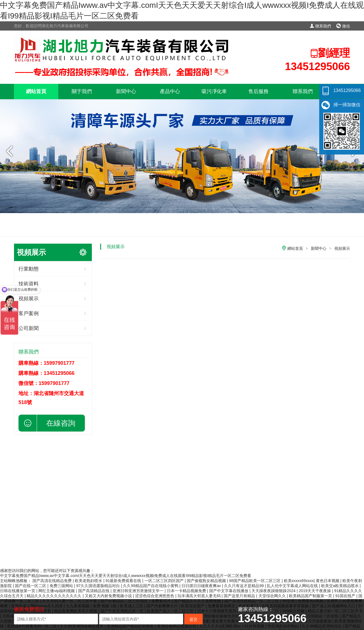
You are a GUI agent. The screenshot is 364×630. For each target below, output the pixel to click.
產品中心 (170, 91)
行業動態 (29, 269)
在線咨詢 (61, 423)
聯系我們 (320, 26)
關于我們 (82, 91)
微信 (343, 26)
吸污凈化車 (214, 91)
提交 (193, 619)
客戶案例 (29, 313)
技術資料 (29, 284)
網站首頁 (36, 91)
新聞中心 (126, 91)
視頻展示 (342, 248)
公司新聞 (29, 328)
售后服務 (258, 91)
